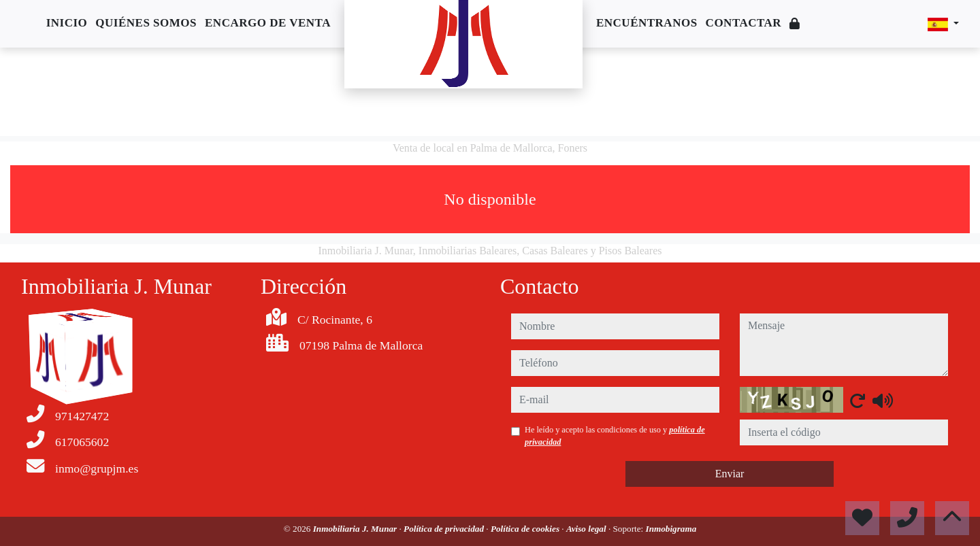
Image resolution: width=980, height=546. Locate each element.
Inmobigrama (671, 529)
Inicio (67, 23)
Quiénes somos (146, 23)
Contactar (744, 23)
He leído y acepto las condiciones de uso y (615, 436)
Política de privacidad (445, 529)
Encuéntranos (647, 23)
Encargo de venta (268, 23)
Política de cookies (526, 529)
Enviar (730, 474)
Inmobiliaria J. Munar (356, 529)
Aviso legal (587, 529)
